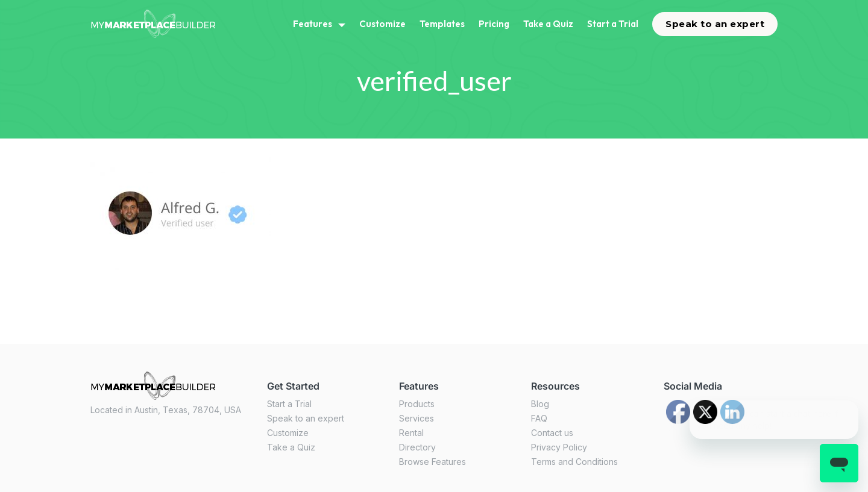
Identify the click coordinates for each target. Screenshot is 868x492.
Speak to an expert (715, 24)
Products (417, 404)
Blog (540, 404)
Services (417, 418)
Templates (442, 24)
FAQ (539, 418)
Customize (382, 24)
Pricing (494, 24)
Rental (411, 433)
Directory (417, 447)
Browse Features (432, 462)
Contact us (552, 433)
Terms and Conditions (574, 462)
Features (313, 24)
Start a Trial (613, 24)
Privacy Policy (559, 447)
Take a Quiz (548, 24)
